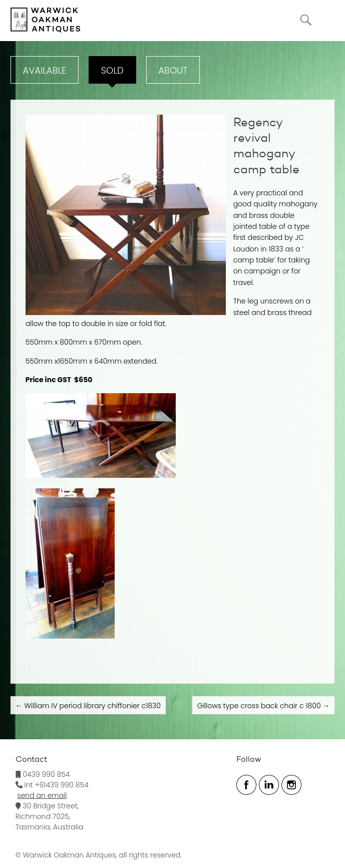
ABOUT (173, 70)
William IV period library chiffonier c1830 (88, 706)
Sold (112, 70)
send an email (42, 795)
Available (44, 70)
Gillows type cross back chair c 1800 (264, 706)
